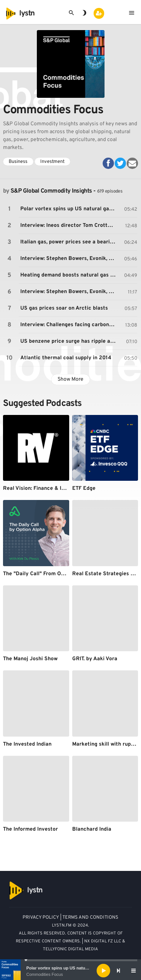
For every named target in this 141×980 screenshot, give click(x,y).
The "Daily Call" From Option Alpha (46, 574)
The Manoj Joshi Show (30, 659)
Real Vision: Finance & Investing (43, 488)
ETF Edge (84, 488)
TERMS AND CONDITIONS (90, 918)
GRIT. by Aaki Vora (95, 659)
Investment (52, 162)
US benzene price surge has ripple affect (69, 341)
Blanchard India (92, 829)
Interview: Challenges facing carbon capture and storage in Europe (69, 325)
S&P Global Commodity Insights (51, 191)
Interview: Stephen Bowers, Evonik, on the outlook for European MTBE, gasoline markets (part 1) (69, 259)
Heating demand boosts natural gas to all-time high (69, 275)
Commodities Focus (45, 974)
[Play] (103, 971)
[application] (70, 971)
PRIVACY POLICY (41, 918)
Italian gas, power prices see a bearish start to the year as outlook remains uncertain (69, 242)
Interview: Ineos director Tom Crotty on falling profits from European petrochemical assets (69, 226)
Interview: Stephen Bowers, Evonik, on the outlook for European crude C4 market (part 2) (69, 292)
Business (18, 162)
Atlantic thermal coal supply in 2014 (66, 358)
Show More (70, 379)
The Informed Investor (30, 829)
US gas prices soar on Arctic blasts (64, 308)
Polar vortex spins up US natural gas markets (71, 968)
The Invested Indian (27, 744)
